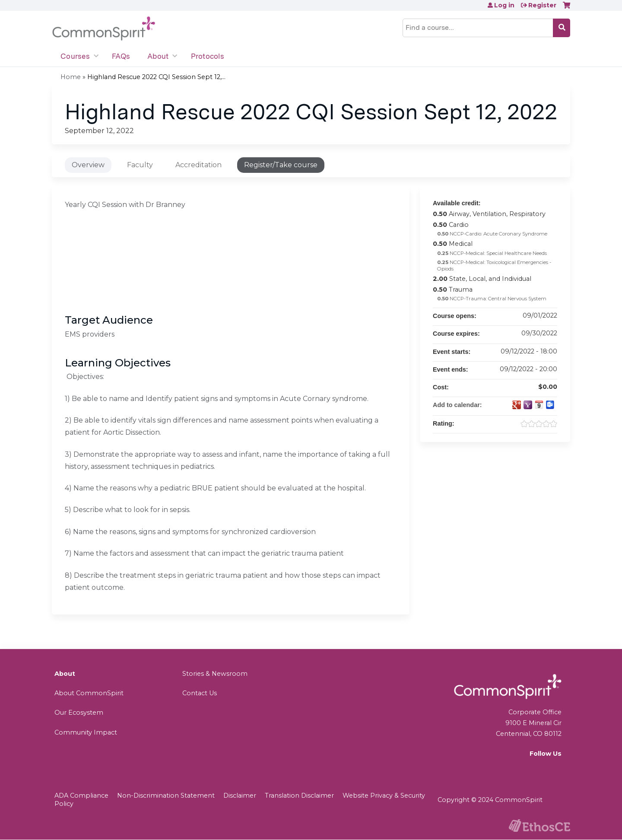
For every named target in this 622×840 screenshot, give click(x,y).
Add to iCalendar (539, 404)
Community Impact (86, 732)
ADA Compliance (81, 795)
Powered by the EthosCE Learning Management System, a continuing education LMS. (539, 826)
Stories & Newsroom (215, 674)
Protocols (208, 56)
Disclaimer (240, 795)
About (158, 56)
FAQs (121, 56)
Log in (504, 5)
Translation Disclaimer (299, 795)
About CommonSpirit (89, 693)
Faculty (140, 165)
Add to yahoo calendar (528, 405)
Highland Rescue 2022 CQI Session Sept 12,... (156, 77)
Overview (88, 165)
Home (71, 77)
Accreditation (198, 165)
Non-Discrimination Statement (166, 795)
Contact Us (200, 693)
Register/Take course (281, 165)
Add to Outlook (550, 405)
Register (542, 5)
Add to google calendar (517, 405)
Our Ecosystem (79, 713)
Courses (75, 56)
